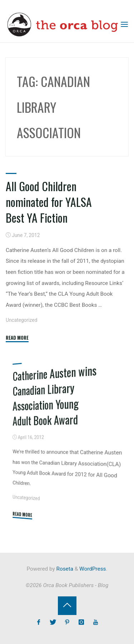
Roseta (64, 569)
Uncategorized (21, 320)
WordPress (93, 569)
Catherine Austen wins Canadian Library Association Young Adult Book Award (54, 395)
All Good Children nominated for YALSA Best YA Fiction (49, 202)
